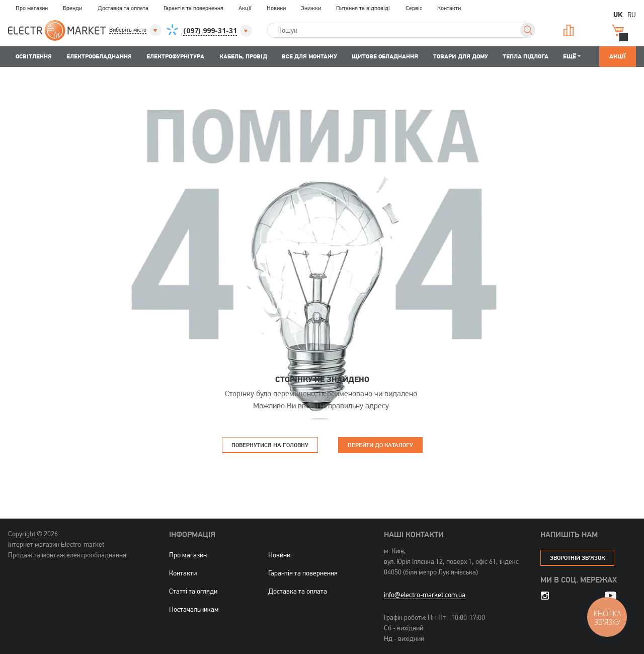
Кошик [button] (618, 30)
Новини (276, 8)
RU (632, 14)
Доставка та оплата (123, 8)
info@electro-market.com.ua (425, 595)
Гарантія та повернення (193, 8)
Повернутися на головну (270, 445)
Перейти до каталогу (380, 445)
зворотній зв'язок (577, 558)
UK (618, 14)
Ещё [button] (570, 56)
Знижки (311, 8)
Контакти (449, 8)
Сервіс (414, 8)
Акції (245, 8)
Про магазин (32, 8)
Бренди (72, 8)
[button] (136, 30)
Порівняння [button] (569, 30)
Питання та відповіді (363, 8)
